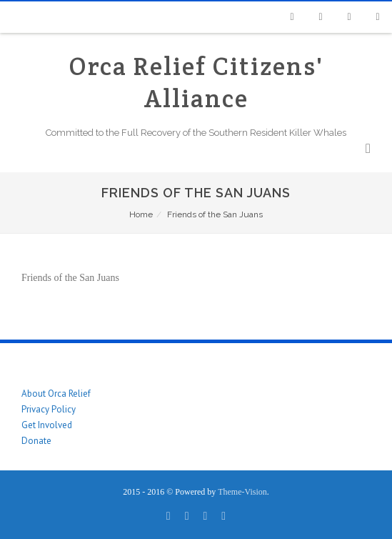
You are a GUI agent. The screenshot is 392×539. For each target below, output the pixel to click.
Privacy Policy (49, 409)
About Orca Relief (56, 394)
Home (141, 214)
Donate (36, 441)
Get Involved (47, 425)
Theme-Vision (242, 492)
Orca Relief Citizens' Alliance (196, 82)
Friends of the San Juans (70, 278)
